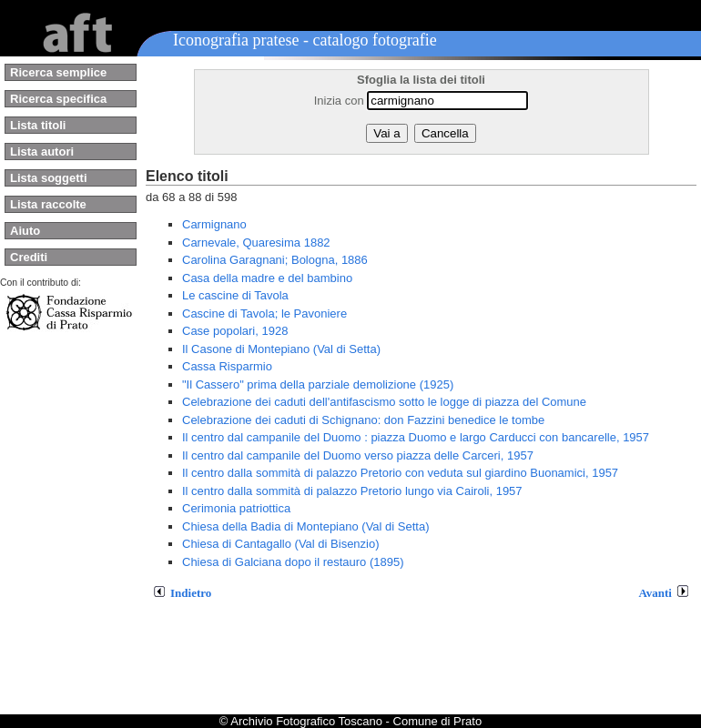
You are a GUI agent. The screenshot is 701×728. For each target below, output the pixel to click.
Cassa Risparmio (227, 366)
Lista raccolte (48, 204)
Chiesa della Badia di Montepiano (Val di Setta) (305, 526)
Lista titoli (38, 125)
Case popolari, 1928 (235, 331)
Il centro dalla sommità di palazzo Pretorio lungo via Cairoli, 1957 (352, 491)
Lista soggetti (49, 178)
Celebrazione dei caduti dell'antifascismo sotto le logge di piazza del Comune (384, 402)
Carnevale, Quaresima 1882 (256, 243)
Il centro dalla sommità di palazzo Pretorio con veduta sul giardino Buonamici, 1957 (400, 473)
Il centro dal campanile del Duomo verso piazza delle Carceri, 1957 (358, 455)
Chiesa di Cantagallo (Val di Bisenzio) (281, 544)
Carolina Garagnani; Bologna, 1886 (275, 260)
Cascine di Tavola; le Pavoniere (264, 313)
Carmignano (214, 224)
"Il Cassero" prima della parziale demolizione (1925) (318, 384)
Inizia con (339, 101)
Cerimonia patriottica (236, 508)
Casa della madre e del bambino (267, 278)
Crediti (29, 257)
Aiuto (25, 231)
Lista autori (42, 152)
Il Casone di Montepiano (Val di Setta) (281, 349)
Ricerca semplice (58, 72)
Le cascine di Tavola (235, 295)
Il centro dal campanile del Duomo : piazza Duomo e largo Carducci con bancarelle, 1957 (416, 437)
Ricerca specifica (58, 99)
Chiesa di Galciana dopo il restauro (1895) (293, 562)
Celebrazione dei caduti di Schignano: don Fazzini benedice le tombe (363, 420)
